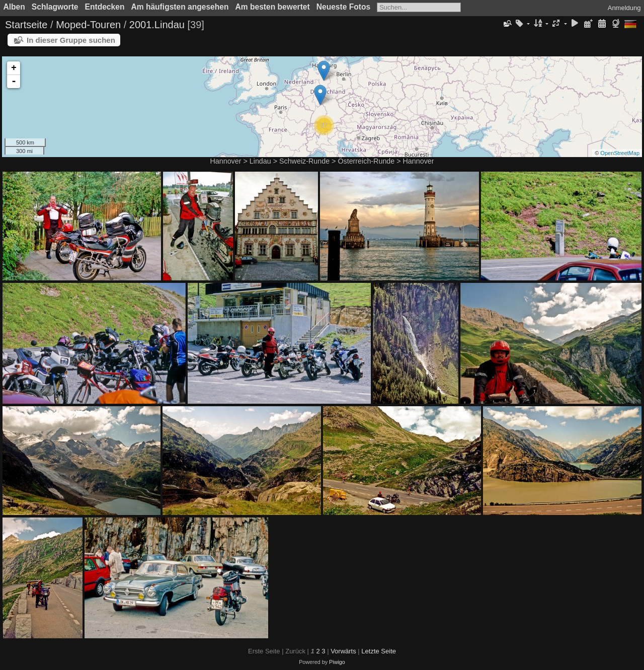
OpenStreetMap (620, 153)
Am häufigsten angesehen (180, 7)
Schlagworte (55, 7)
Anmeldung (624, 8)
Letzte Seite (379, 651)
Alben (14, 7)
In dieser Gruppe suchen (71, 40)
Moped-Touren (88, 25)
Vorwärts (343, 651)
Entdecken (105, 7)
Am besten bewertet (273, 7)
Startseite (26, 25)
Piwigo (337, 662)
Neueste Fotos (343, 7)
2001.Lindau (157, 25)
